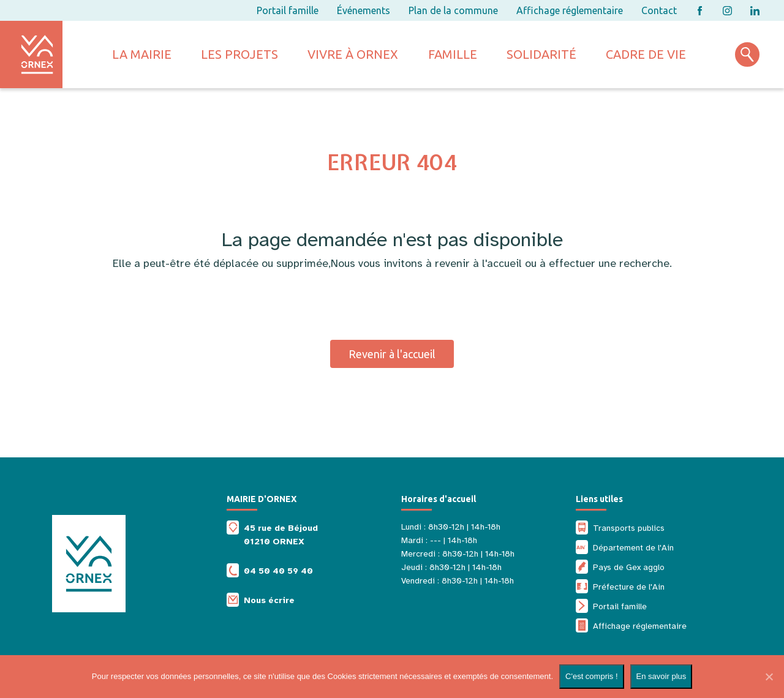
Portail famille (288, 10)
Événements (364, 10)
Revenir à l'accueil (392, 354)
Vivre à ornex (353, 54)
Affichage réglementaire (570, 10)
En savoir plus (661, 676)
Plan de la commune (453, 10)
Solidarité (541, 54)
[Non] (769, 677)
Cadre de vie (646, 54)
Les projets (239, 54)
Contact (659, 10)
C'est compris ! (592, 676)
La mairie (142, 54)
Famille (453, 54)
